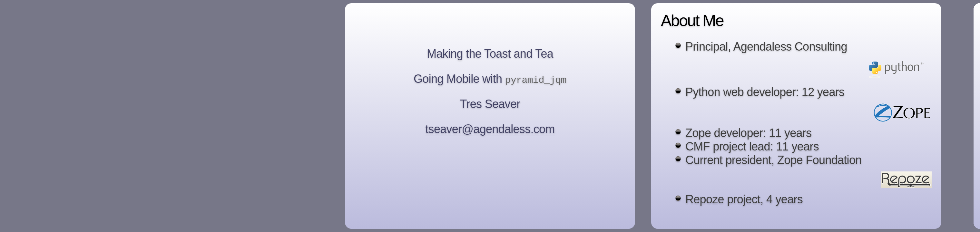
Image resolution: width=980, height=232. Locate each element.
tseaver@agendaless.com (490, 130)
